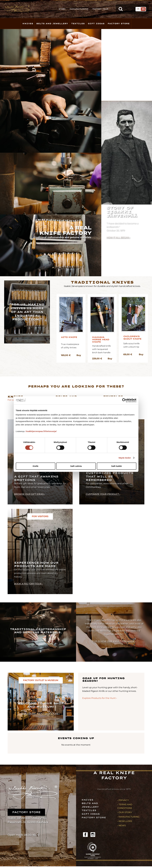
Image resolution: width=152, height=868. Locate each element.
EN (143, 9)
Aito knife (69, 337)
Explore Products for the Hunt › (100, 698)
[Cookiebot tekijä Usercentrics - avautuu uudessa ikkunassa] (124, 400)
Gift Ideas (96, 23)
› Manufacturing (128, 817)
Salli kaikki (117, 466)
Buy (79, 355)
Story (62, 9)
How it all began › (118, 237)
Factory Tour (100, 9)
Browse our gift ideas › (30, 494)
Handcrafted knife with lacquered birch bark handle (101, 349)
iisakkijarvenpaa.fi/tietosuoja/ (41, 431)
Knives (28, 23)
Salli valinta (76, 466)
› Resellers (125, 821)
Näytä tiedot (125, 458)
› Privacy (123, 800)
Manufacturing (79, 9)
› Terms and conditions (125, 806)
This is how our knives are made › (114, 641)
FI (138, 9)
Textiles (78, 23)
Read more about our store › (41, 714)
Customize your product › (103, 494)
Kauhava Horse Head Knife (101, 340)
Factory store (119, 23)
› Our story (125, 812)
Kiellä (35, 466)
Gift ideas (91, 814)
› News (122, 826)
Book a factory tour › (28, 584)
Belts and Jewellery (52, 23)
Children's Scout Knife (132, 338)
